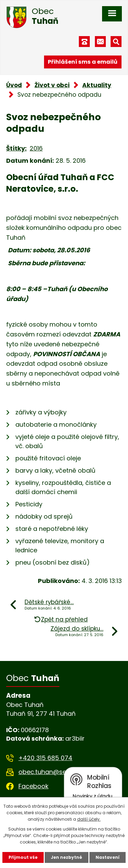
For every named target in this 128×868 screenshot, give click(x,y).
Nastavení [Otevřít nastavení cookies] (108, 857)
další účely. (89, 819)
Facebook (33, 786)
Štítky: (16, 148)
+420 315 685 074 (45, 758)
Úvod (14, 85)
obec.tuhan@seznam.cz (55, 772)
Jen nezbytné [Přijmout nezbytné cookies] (67, 857)
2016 (36, 148)
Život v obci (52, 85)
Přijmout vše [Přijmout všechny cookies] (23, 857)
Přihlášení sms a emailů (83, 62)
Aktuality (97, 85)
